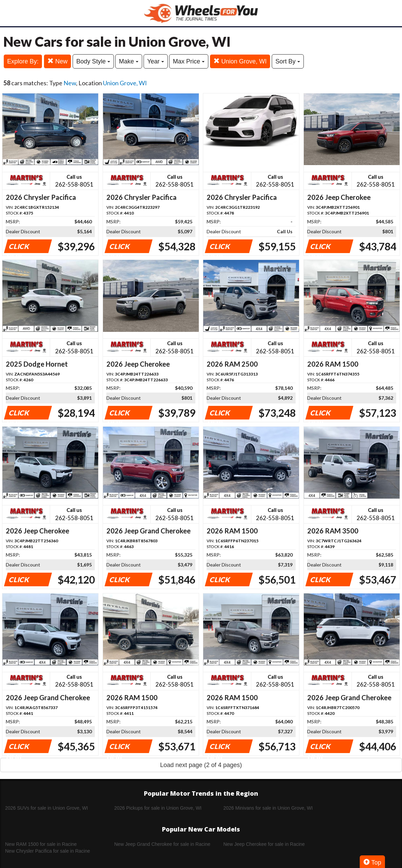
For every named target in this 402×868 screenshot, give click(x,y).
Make (129, 61)
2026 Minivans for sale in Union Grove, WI (268, 808)
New (57, 61)
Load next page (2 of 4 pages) (201, 765)
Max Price (189, 61)
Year (156, 61)
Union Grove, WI (240, 61)
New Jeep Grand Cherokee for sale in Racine (162, 844)
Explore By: (23, 61)
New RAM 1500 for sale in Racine (41, 844)
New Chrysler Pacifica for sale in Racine (48, 851)
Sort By (288, 61)
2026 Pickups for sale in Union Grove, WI (158, 808)
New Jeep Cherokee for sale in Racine (264, 844)
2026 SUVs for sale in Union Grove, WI (47, 808)
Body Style (93, 61)
